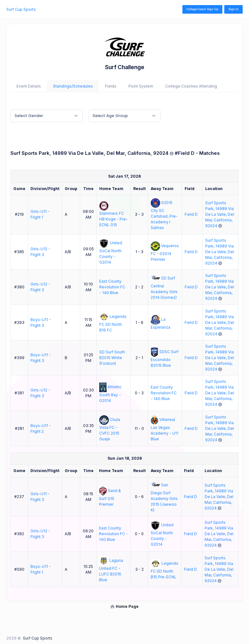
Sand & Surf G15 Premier (110, 497)
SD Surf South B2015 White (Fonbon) (112, 358)
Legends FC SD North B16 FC (113, 323)
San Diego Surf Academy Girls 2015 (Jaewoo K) (164, 497)
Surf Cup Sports (21, 9)
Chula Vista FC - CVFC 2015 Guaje (110, 429)
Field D (191, 214)
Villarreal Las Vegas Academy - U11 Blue (164, 429)
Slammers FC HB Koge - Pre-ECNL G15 (114, 219)
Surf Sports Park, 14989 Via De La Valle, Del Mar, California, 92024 (220, 214)
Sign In (233, 9)
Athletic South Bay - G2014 (110, 394)
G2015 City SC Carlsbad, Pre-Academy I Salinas (164, 215)
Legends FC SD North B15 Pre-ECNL (164, 570)
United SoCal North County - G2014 (111, 253)
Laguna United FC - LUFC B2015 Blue (111, 570)
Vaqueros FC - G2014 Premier (165, 253)
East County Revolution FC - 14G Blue (112, 287)
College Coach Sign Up (202, 9)
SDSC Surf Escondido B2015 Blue (165, 358)
